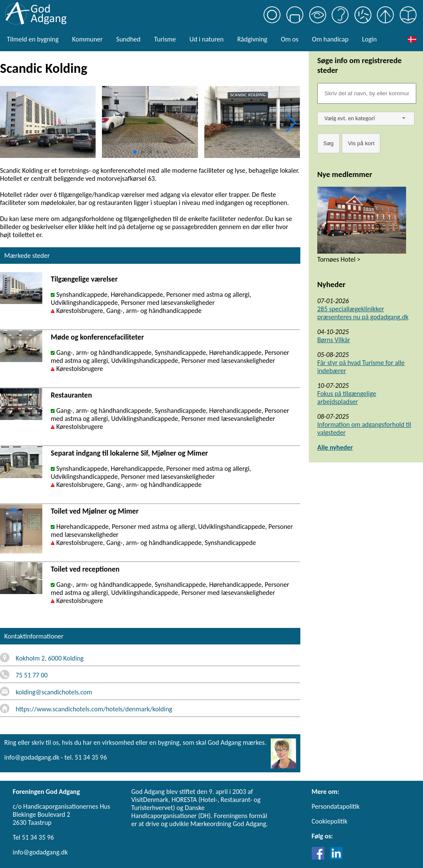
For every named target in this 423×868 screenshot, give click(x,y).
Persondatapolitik (336, 806)
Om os (290, 39)
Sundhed (128, 39)
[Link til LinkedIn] (336, 857)
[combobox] (366, 119)
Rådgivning (252, 39)
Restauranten (71, 395)
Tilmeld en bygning (33, 39)
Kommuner (87, 39)
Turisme (165, 39)
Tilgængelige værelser (84, 279)
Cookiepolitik (330, 821)
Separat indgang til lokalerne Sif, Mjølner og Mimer (129, 453)
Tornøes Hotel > (339, 259)
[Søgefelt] (367, 93)
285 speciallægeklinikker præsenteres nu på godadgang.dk (363, 313)
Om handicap (330, 39)
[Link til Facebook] (320, 857)
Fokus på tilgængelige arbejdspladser (347, 398)
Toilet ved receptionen (85, 569)
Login (369, 39)
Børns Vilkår (334, 340)
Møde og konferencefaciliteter (97, 337)
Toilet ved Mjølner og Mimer (95, 511)
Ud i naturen (207, 39)
